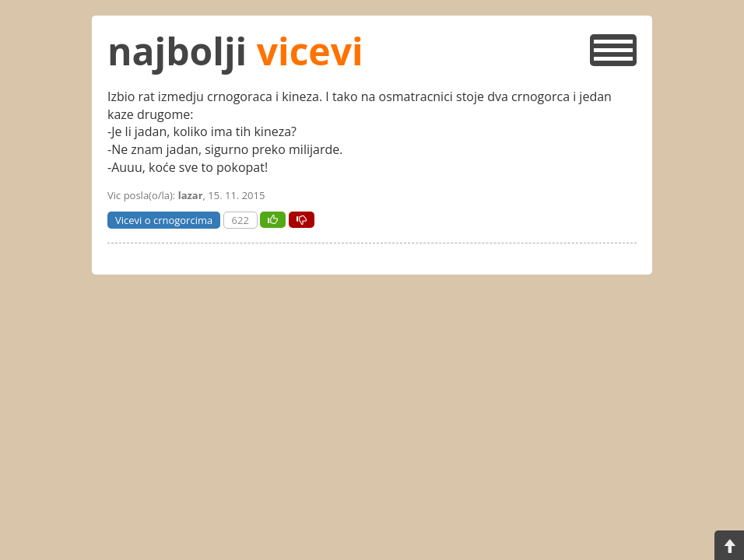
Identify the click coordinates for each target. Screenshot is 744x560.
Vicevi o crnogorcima (164, 220)
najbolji (235, 51)
